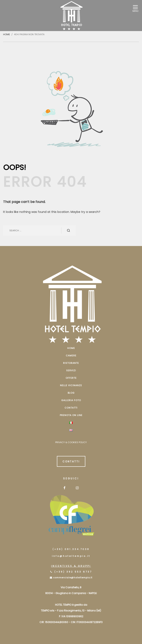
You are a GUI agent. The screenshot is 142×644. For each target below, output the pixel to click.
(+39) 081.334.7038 (71, 549)
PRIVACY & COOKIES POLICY (71, 442)
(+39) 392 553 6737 (73, 572)
